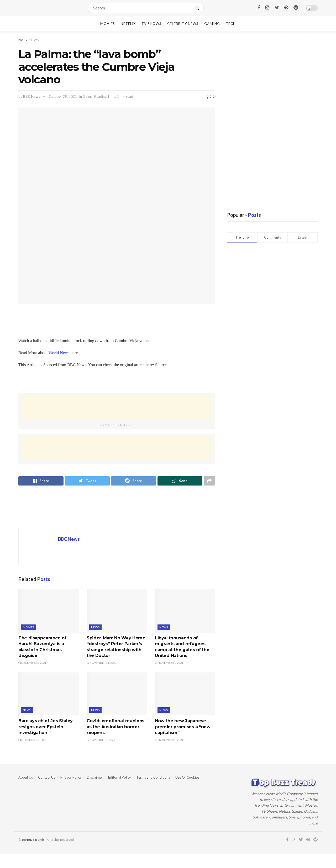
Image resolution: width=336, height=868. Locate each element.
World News (59, 353)
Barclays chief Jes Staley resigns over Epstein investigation (46, 728)
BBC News (32, 96)
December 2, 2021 (32, 664)
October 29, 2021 (63, 96)
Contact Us (47, 778)
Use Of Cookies (187, 778)
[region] (60, 380)
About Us (26, 778)
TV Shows (151, 24)
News (35, 39)
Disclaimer (95, 778)
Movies (108, 24)
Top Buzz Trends (33, 840)
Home (23, 39)
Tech (231, 24)
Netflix (128, 24)
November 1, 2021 (169, 664)
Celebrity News (183, 24)
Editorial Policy (120, 778)
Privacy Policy (71, 778)
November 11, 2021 (102, 664)
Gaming (212, 24)
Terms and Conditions (153, 778)
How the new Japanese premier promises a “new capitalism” (183, 728)
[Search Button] (198, 8)
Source (161, 365)
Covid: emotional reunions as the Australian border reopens (115, 728)
